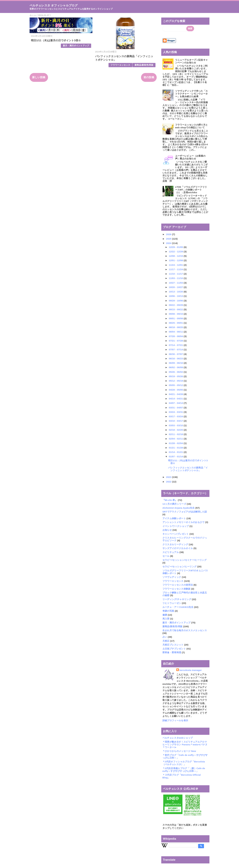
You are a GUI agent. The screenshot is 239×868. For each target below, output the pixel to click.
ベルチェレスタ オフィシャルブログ (54, 5)
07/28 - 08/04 (176, 336)
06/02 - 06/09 (176, 367)
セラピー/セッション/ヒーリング (180, 567)
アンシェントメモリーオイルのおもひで (184, 522)
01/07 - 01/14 (176, 456)
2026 (169, 234)
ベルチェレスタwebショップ (178, 738)
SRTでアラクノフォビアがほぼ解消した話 (185, 512)
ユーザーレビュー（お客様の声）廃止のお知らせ (190, 157)
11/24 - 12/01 (176, 265)
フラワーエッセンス (120, 65)
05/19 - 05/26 (176, 376)
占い (165, 637)
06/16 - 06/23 (176, 358)
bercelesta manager (191, 670)
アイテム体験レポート (174, 518)
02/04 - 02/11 (176, 439)
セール (166, 556)
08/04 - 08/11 (176, 332)
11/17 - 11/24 (176, 269)
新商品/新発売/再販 (144, 65)
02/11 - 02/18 (176, 434)
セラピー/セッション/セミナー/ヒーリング (185, 560)
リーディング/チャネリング (177, 599)
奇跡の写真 (168, 611)
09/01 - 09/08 (176, 318)
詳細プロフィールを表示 (175, 720)
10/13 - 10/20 (176, 292)
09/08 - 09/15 (176, 314)
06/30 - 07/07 (176, 354)
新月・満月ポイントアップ (76, 46)
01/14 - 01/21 (176, 452)
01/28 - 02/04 (176, 443)
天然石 (166, 641)
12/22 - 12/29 (176, 252)
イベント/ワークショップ (176, 526)
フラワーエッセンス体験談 (177, 589)
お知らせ (167, 530)
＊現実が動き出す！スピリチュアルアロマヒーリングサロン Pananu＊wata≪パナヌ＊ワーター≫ (185, 744)
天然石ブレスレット (173, 645)
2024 (169, 243)
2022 (169, 482)
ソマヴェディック (172, 577)
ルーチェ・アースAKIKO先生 (178, 607)
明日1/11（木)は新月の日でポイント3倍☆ (56, 40)
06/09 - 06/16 (176, 363)
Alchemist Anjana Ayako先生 (179, 508)
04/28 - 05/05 (176, 390)
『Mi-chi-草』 (170, 500)
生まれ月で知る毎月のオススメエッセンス (185, 630)
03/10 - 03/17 (176, 421)
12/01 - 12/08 (176, 260)
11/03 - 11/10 (176, 278)
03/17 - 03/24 (176, 416)
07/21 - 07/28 (176, 341)
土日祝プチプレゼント (174, 649)
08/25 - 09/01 (176, 323)
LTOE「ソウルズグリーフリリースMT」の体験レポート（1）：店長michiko (191, 190)
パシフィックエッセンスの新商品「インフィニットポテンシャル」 (188, 469)
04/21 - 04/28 (176, 394)
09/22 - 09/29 (176, 305)
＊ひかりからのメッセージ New (179, 751)
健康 (165, 615)
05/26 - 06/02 (176, 372)
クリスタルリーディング (175, 544)
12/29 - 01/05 (176, 247)
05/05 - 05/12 (176, 385)
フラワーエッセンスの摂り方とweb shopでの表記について (192, 126)
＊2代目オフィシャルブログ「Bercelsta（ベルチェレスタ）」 (184, 763)
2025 (169, 239)
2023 (169, 477)
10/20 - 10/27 (176, 287)
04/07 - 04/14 (176, 403)
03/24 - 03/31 (176, 412)
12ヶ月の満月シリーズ (174, 504)
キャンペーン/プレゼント (176, 534)
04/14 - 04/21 (176, 399)
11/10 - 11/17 (176, 274)
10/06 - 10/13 (176, 296)
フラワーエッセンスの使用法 (178, 585)
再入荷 (166, 619)
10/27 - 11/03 (176, 283)
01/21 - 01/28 (176, 448)
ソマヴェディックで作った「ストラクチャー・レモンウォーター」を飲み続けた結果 (192, 94)
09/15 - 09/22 (176, 309)
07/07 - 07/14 (176, 350)
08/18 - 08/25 (176, 327)
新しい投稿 (39, 77)
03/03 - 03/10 (176, 425)
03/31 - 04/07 (176, 408)
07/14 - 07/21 (176, 345)
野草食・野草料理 (172, 652)
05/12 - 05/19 (176, 381)
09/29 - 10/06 (176, 301)
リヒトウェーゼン (172, 603)
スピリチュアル (171, 552)
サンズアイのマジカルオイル (178, 548)
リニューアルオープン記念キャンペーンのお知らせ (192, 61)
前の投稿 (149, 77)
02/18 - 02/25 (176, 430)
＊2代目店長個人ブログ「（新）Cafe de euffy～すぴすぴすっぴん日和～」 (184, 770)
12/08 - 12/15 (176, 256)
